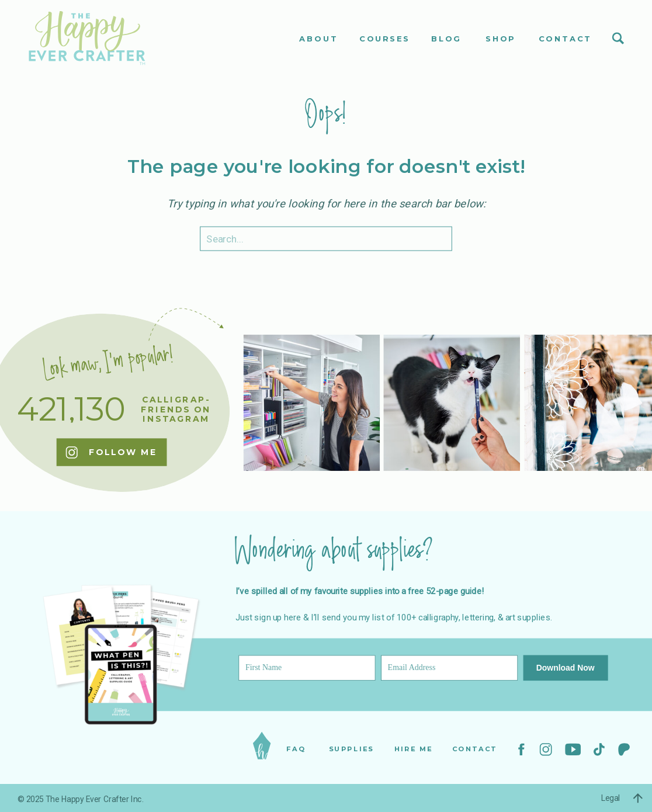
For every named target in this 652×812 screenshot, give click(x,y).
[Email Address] (449, 668)
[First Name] (307, 668)
